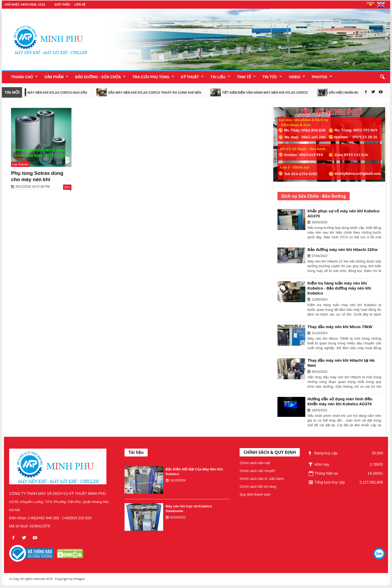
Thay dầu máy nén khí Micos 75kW (340, 327)
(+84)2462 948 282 (43, 518)
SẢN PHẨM (56, 77)
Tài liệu (220, 77)
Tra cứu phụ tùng (153, 77)
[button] (382, 77)
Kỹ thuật (192, 77)
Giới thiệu (62, 4)
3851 (67, 187)
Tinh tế (246, 77)
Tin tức (272, 77)
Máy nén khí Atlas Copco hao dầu (62, 93)
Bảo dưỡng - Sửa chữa (100, 77)
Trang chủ (24, 77)
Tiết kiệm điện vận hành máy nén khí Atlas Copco (269, 93)
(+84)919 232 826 (77, 518)
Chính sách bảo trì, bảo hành (262, 479)
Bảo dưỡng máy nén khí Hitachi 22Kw (342, 250)
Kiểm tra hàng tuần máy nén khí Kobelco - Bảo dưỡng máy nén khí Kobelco (339, 288)
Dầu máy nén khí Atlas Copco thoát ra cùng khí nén (159, 93)
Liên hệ (80, 4)
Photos (322, 77)
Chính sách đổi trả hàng (258, 487)
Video (297, 77)
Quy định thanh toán (255, 494)
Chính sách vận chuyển (257, 471)
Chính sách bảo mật (255, 463)
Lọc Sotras (20, 164)
